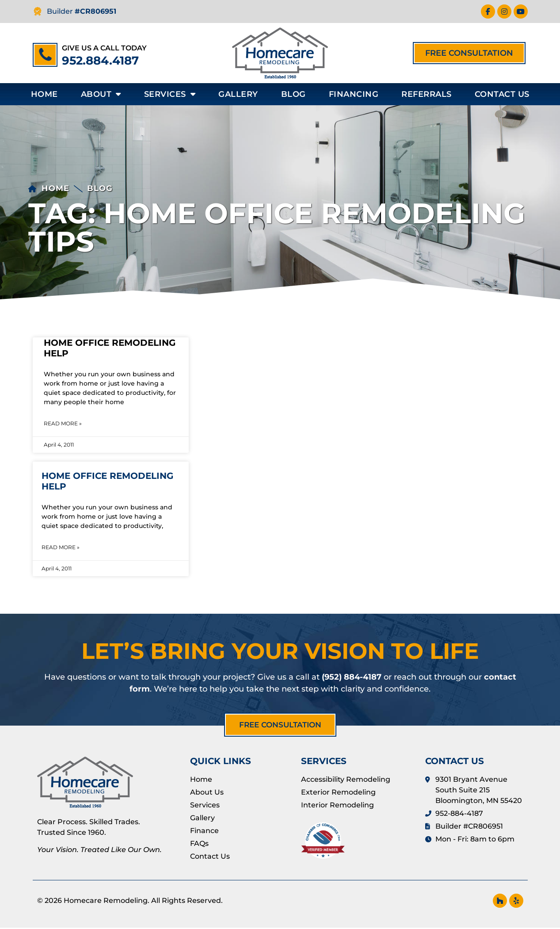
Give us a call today (104, 48)
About (101, 94)
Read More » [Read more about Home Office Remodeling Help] (63, 423)
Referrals (427, 94)
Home (44, 94)
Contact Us (502, 94)
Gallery (238, 94)
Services (170, 94)
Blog (293, 94)
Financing (354, 94)
